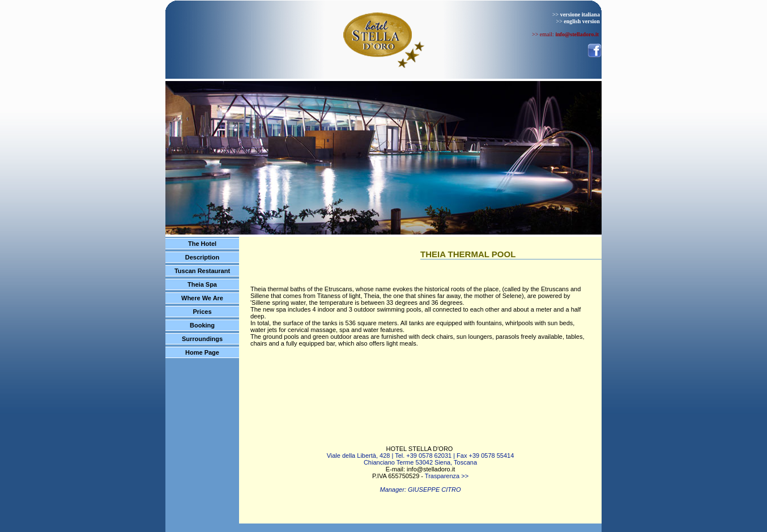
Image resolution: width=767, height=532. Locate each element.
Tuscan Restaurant (202, 271)
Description (203, 257)
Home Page (202, 352)
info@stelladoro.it (431, 469)
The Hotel (202, 244)
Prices (202, 312)
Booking (202, 325)
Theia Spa (202, 284)
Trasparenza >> (447, 476)
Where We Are (202, 298)
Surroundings (202, 339)
